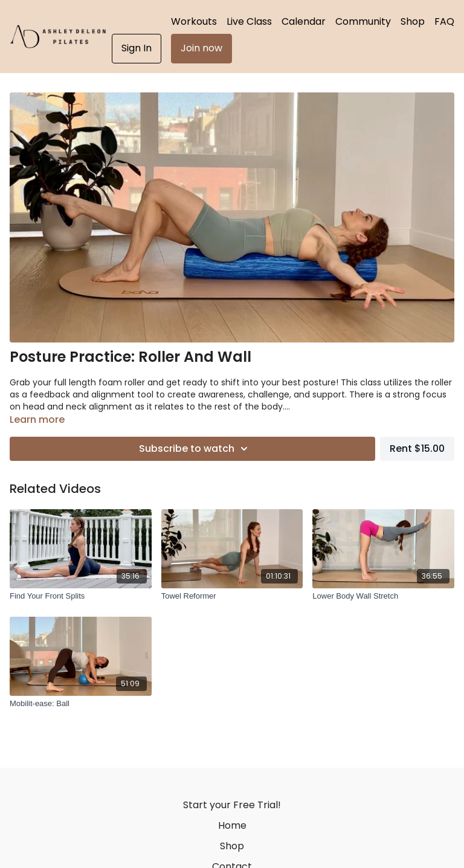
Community (363, 21)
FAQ (444, 21)
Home (232, 825)
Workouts (194, 21)
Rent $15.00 (417, 448)
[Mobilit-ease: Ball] (81, 704)
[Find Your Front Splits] (81, 596)
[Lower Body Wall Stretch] (383, 596)
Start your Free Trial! (232, 805)
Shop (413, 21)
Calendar (304, 21)
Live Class (249, 21)
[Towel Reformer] (232, 596)
